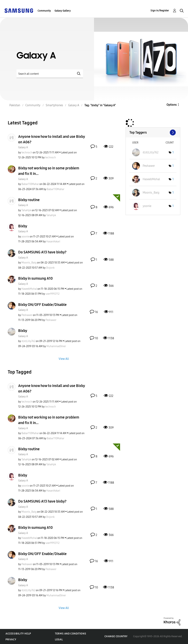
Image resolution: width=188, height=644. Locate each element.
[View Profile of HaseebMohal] (29, 289)
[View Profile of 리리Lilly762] (28, 341)
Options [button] (172, 105)
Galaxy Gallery (63, 11)
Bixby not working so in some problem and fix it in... (49, 171)
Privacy (11, 640)
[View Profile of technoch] (27, 153)
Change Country (116, 636)
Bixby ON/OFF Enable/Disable (42, 305)
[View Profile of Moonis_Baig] (29, 263)
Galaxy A (23, 147)
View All (64, 359)
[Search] (50, 74)
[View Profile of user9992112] (53, 294)
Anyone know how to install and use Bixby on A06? (51, 139)
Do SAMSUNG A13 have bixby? (42, 252)
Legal (59, 640)
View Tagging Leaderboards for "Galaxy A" (153, 132)
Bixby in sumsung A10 (35, 278)
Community (44, 11)
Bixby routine (29, 200)
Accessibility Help (18, 634)
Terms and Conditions (70, 634)
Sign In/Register (160, 11)
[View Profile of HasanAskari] (53, 242)
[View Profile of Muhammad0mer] (56, 346)
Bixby (23, 226)
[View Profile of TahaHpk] (26, 210)
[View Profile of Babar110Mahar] (30, 184)
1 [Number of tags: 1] (173, 152)
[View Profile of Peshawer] (27, 315)
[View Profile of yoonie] (25, 237)
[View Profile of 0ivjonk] (50, 268)
